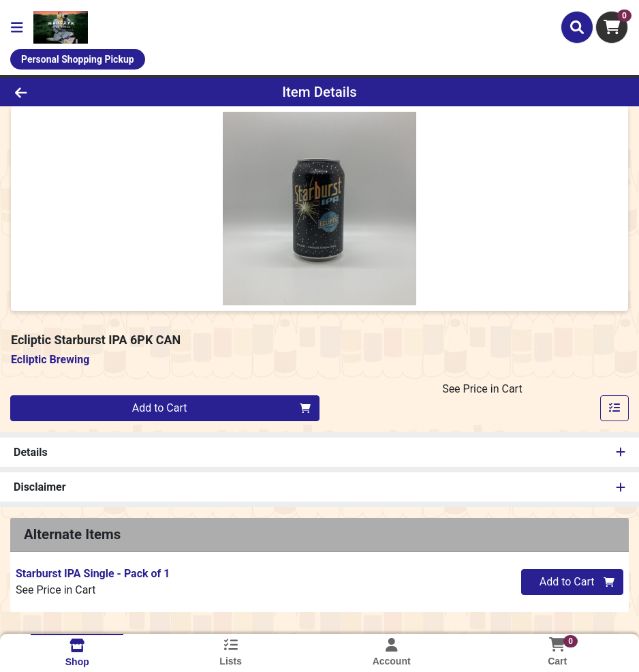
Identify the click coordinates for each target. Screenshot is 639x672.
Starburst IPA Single (93, 574)
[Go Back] (88, 92)
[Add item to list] (614, 408)
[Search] (577, 27)
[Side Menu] (17, 27)
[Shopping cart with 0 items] (612, 27)
